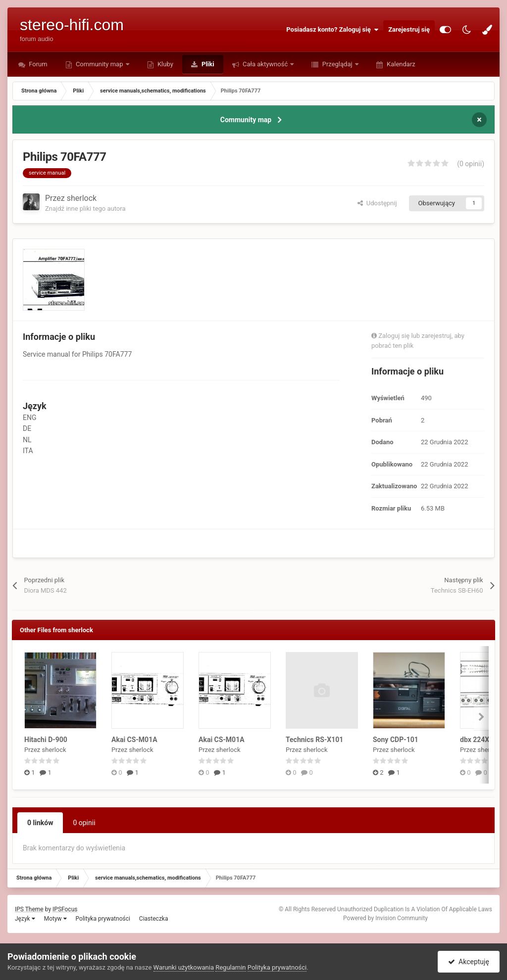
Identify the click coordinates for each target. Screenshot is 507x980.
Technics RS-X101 (314, 740)
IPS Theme (29, 909)
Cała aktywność (265, 64)
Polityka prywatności (103, 919)
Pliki (207, 64)
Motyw (55, 919)
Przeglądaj (337, 64)
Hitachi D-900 (46, 740)
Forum (37, 64)
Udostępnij (377, 203)
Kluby (165, 64)
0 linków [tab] (40, 823)
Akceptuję (469, 962)
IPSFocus (65, 909)
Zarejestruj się (409, 29)
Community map (100, 64)
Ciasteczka (154, 919)
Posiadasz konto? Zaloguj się (332, 30)
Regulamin (230, 967)
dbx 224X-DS (480, 740)
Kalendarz (400, 64)
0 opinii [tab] (84, 823)
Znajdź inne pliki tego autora (85, 209)
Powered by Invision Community (385, 918)
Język (25, 919)
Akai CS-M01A (134, 740)
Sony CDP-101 (396, 740)
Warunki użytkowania (184, 967)
